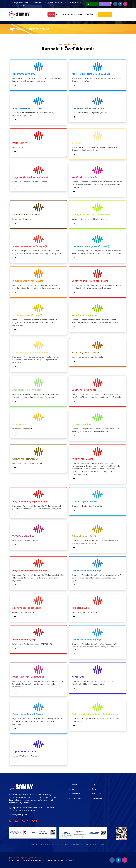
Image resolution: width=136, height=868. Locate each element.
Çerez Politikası (35, 858)
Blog (87, 14)
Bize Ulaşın (96, 794)
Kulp (87, 844)
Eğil (59, 844)
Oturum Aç (92, 4)
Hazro (71, 844)
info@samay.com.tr (20, 2)
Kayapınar (76, 844)
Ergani (63, 844)
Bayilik (51, 14)
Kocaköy (82, 844)
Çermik (42, 844)
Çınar (46, 844)
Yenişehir (102, 844)
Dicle (56, 844)
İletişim (93, 14)
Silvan (94, 844)
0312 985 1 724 (23, 821)
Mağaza (80, 14)
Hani (67, 844)
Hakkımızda (61, 14)
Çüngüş (51, 844)
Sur (98, 844)
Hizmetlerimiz (77, 798)
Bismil (37, 844)
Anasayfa (75, 785)
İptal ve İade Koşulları (18, 858)
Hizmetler (72, 14)
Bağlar (33, 844)
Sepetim (106, 3)
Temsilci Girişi (105, 14)
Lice (90, 844)
